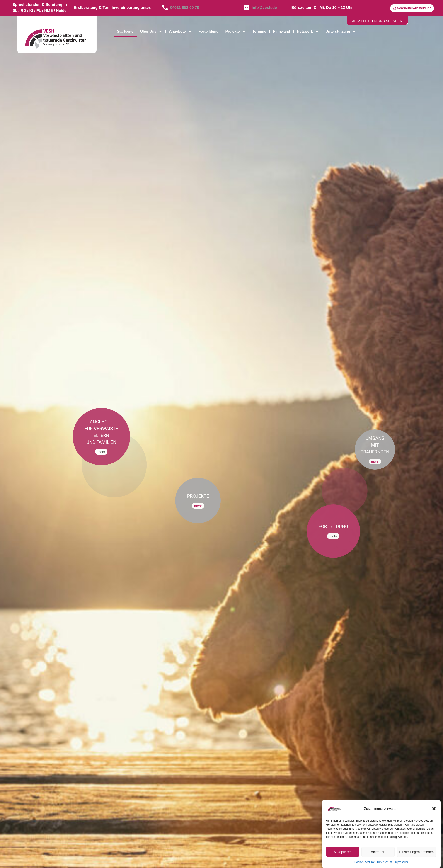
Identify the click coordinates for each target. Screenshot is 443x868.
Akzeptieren (343, 852)
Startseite (125, 31)
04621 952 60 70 (185, 8)
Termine (259, 31)
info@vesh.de (264, 8)
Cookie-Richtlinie (365, 862)
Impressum (401, 862)
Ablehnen (378, 852)
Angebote (180, 32)
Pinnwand (282, 31)
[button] (434, 809)
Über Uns (151, 32)
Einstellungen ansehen (416, 852)
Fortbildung (209, 31)
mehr (101, 452)
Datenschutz (385, 862)
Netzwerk (308, 32)
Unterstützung (341, 32)
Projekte (236, 32)
